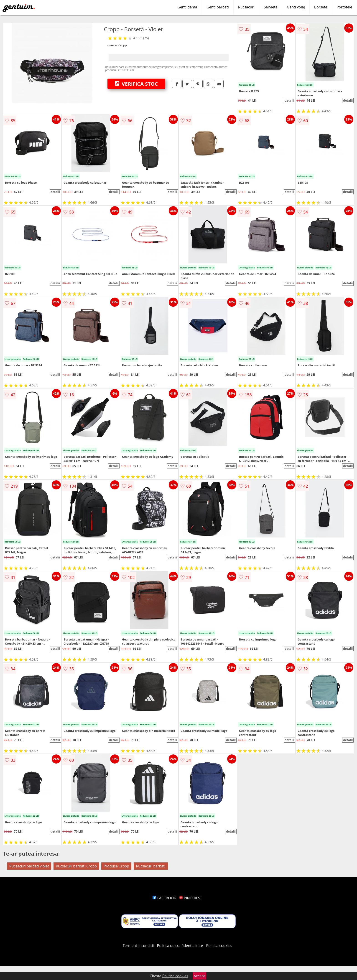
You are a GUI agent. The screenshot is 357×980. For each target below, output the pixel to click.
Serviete (271, 7)
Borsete (321, 7)
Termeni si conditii (138, 946)
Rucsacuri (246, 7)
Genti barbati (218, 7)
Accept (199, 976)
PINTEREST (191, 898)
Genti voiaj (296, 7)
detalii (289, 100)
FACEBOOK (164, 898)
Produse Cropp (116, 866)
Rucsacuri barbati (151, 866)
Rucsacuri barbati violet (29, 866)
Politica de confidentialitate (180, 946)
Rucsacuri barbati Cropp (76, 866)
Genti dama (187, 7)
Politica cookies (219, 946)
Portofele (344, 7)
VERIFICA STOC (136, 84)
